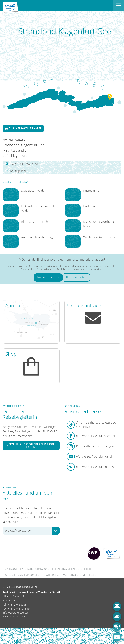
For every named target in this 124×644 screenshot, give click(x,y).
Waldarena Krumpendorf (100, 237)
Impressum (10, 569)
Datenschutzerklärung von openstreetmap (83, 269)
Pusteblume (91, 191)
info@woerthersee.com (16, 613)
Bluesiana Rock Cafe (35, 222)
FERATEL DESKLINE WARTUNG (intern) (64, 575)
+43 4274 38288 (17, 605)
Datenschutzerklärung (35, 569)
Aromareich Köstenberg (37, 237)
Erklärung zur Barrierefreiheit (72, 569)
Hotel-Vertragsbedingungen (21, 575)
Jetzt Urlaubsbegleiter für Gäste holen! (31, 446)
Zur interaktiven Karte (23, 128)
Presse (92, 575)
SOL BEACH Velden (34, 191)
